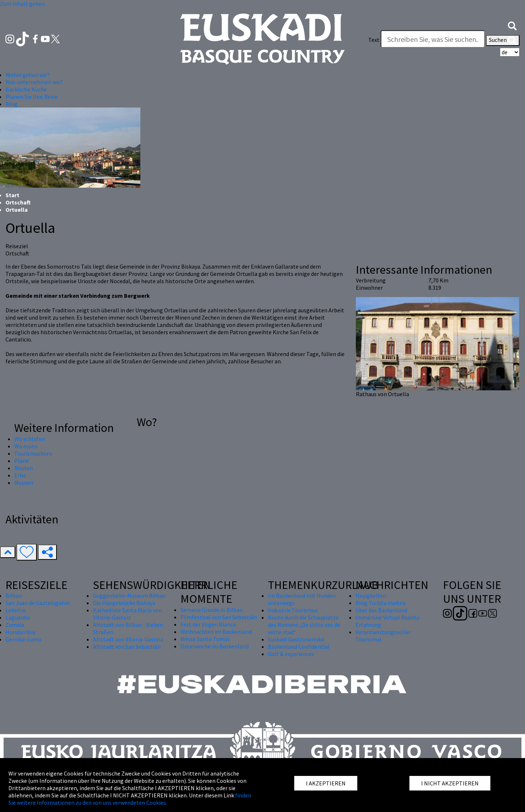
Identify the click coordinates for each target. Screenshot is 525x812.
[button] (512, 25)
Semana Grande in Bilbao (212, 610)
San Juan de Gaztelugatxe (38, 603)
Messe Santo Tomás (205, 639)
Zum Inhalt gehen (22, 4)
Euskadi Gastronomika (296, 639)
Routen (24, 468)
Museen (24, 483)
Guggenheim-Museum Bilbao (129, 596)
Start (12, 195)
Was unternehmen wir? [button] (34, 82)
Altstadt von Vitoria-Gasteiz (128, 639)
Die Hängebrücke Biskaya (124, 603)
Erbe (20, 475)
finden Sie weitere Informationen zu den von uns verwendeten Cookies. (130, 799)
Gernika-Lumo (23, 639)
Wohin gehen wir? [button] (28, 75)
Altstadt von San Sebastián (127, 647)
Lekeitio (16, 610)
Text (374, 40)
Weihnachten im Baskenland (216, 632)
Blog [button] (11, 104)
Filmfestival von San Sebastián (219, 617)
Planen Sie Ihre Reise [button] (32, 97)
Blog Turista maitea (380, 603)
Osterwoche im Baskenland (215, 646)
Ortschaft (18, 202)
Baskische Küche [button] (26, 89)
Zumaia (15, 625)
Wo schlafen (30, 439)
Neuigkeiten (371, 596)
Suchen (503, 40)
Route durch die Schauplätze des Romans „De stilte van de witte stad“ (304, 625)
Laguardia (18, 617)
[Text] (433, 39)
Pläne (22, 461)
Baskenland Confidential (299, 647)
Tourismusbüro (33, 453)
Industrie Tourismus (293, 610)
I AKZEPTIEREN (326, 783)
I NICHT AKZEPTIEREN (450, 783)
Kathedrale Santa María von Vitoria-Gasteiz (127, 614)
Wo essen (26, 446)
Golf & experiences (291, 654)
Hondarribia (20, 632)
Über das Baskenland (381, 610)
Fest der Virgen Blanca (208, 624)
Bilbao (14, 596)
